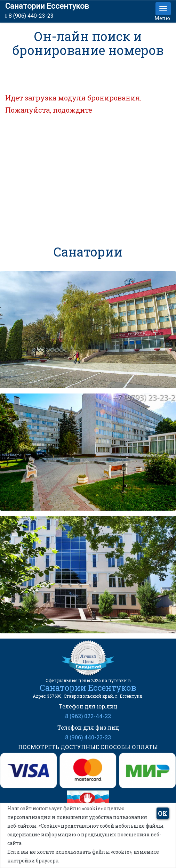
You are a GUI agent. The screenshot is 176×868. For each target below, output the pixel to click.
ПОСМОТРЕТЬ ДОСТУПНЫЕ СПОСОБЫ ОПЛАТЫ (88, 747)
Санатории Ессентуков (47, 6)
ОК (162, 813)
